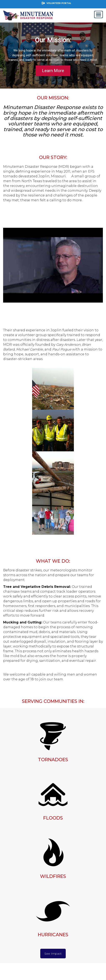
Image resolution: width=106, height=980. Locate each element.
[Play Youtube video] (53, 265)
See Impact (53, 954)
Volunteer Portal (56, 3)
